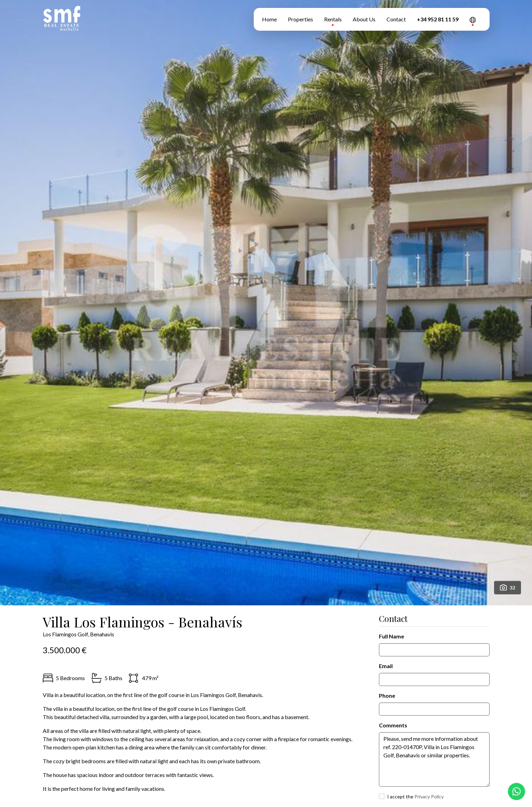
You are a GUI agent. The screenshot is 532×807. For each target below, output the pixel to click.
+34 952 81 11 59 (438, 19)
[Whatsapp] (516, 791)
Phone (387, 695)
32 (508, 587)
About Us (364, 19)
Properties (300, 19)
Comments (393, 725)
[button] (473, 19)
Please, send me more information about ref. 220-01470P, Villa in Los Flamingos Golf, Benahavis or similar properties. (434, 759)
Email (386, 666)
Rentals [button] (333, 19)
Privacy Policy (429, 796)
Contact (396, 19)
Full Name (392, 636)
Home (269, 19)
